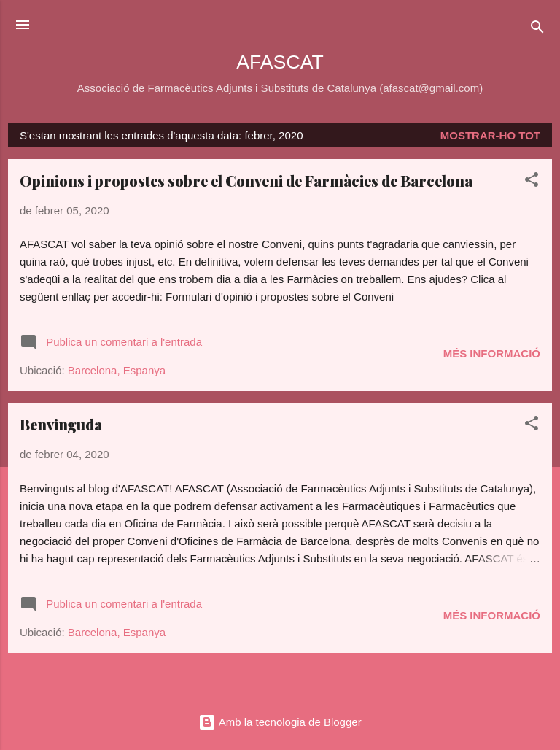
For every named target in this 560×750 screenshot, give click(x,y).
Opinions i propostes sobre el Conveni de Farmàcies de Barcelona (246, 181)
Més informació (492, 353)
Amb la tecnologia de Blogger (280, 722)
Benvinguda (61, 424)
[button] (532, 182)
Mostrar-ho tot (490, 135)
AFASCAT (280, 62)
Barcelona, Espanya (117, 370)
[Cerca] (537, 30)
